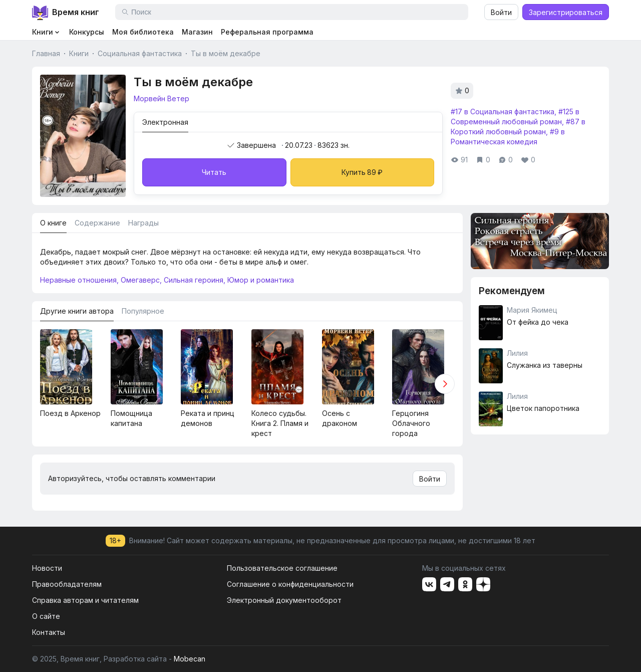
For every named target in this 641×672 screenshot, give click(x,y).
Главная (46, 53)
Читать (214, 172)
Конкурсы (87, 32)
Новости (47, 568)
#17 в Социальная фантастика (503, 111)
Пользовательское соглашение (282, 568)
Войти (501, 12)
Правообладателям (67, 584)
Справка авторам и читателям (85, 600)
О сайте (46, 616)
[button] (445, 384)
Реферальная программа (267, 32)
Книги (79, 53)
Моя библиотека (143, 32)
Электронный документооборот (284, 600)
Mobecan (190, 659)
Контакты (49, 632)
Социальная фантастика (140, 53)
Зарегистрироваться (566, 12)
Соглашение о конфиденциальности (290, 584)
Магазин (197, 32)
